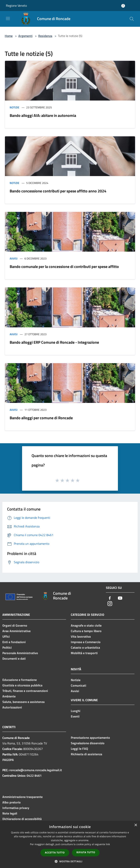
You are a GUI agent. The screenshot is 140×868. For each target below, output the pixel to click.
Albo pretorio (12, 802)
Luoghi (76, 711)
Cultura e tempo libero (86, 631)
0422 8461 (34, 776)
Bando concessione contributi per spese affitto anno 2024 (58, 191)
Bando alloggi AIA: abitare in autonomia (43, 115)
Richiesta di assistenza (86, 754)
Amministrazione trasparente (22, 797)
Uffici (6, 636)
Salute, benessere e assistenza (23, 702)
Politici (7, 647)
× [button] (136, 825)
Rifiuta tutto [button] (86, 852)
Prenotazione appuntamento (90, 738)
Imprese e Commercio (86, 642)
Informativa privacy (16, 808)
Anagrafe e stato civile (86, 625)
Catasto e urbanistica (85, 647)
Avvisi (14, 258)
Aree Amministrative (16, 631)
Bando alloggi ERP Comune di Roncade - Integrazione (54, 342)
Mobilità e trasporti (84, 653)
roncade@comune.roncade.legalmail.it (36, 770)
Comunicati (78, 685)
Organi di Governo (15, 625)
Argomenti (25, 36)
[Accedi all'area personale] (123, 6)
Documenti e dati (14, 658)
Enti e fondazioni (14, 642)
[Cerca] (132, 19)
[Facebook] (110, 598)
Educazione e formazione (20, 680)
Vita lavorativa (81, 636)
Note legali (10, 813)
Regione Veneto (16, 6)
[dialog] (70, 844)
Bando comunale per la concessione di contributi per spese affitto (64, 266)
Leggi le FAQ (79, 749)
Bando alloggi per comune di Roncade (41, 418)
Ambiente (9, 696)
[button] (70, 861)
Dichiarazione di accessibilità (22, 819)
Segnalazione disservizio (88, 743)
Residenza (45, 36)
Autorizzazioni (12, 707)
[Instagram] (110, 604)
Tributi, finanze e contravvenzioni (25, 691)
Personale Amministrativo (20, 653)
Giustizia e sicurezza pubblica (22, 685)
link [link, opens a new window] (108, 844)
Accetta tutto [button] (55, 853)
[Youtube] (120, 598)
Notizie (14, 107)
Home (9, 36)
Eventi (75, 716)
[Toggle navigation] (8, 18)
